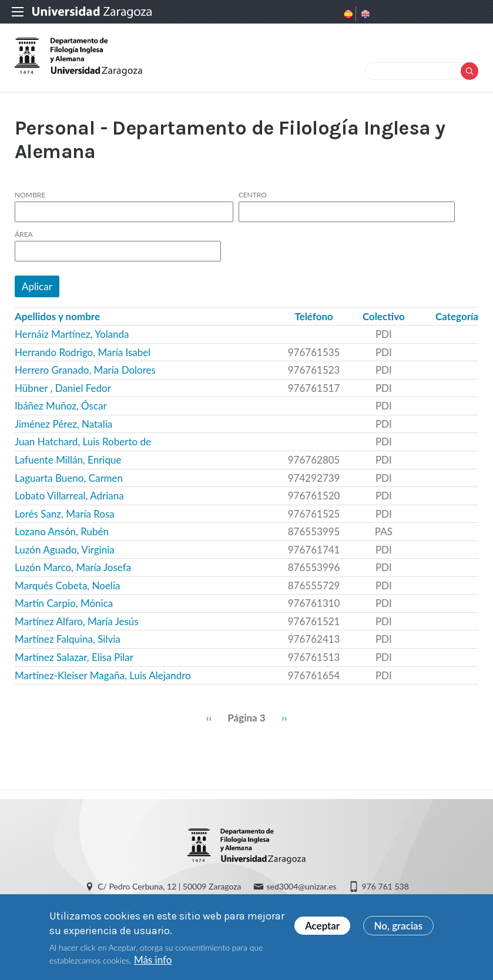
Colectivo (384, 316)
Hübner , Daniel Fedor (63, 388)
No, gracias (399, 929)
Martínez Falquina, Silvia (68, 639)
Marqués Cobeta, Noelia (67, 585)
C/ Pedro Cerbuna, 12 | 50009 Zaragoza (169, 886)
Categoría (457, 316)
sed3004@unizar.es (302, 886)
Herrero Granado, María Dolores (85, 370)
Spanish (347, 14)
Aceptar (322, 929)
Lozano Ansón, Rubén (62, 531)
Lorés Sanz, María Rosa (65, 514)
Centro (253, 195)
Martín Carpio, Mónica (64, 603)
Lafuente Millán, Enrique (68, 460)
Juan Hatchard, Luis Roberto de (83, 442)
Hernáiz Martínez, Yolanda (72, 334)
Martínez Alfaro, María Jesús (77, 621)
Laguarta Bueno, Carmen (69, 478)
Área (24, 234)
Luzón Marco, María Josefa (73, 567)
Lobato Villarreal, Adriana (69, 496)
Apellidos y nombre (57, 316)
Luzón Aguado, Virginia (65, 550)
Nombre (30, 195)
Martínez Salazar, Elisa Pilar (74, 657)
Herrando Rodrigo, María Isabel (83, 352)
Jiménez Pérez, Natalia (63, 424)
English (364, 14)
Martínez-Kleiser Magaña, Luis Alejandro (103, 675)
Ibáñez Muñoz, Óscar (61, 406)
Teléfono (313, 316)
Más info (153, 963)
